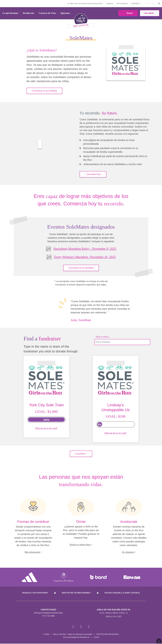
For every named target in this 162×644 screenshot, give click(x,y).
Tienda (110, 4)
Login (2, 4)
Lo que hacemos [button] (12, 13)
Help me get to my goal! (46, 428)
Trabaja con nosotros (35, 593)
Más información (33, 552)
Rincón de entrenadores (76, 593)
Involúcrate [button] (30, 13)
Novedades (122, 4)
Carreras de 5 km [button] (49, 13)
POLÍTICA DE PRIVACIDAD (108, 635)
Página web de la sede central (122, 593)
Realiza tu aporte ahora (81, 545)
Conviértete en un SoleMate (44, 91)
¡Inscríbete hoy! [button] (93, 174)
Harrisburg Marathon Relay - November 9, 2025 (85, 249)
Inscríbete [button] (150, 13)
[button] (159, 4)
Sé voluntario (129, 552)
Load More (81, 454)
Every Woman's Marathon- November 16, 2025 (85, 257)
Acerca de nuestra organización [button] (85, 4)
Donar (128, 13)
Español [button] (136, 4)
